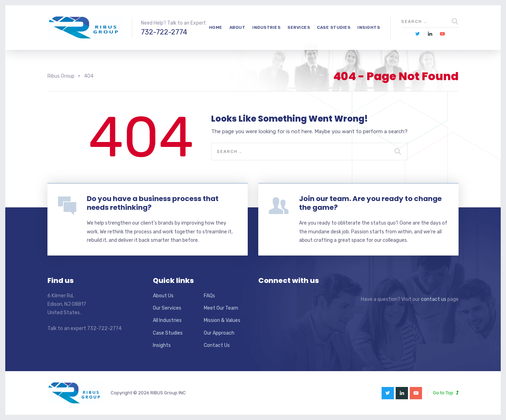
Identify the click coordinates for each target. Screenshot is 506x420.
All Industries (167, 320)
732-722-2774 (164, 32)
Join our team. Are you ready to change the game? (370, 203)
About (238, 27)
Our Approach (219, 333)
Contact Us (217, 345)
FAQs (209, 296)
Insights (369, 27)
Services (299, 27)
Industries (266, 27)
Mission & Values (222, 320)
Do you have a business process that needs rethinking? (153, 203)
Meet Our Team (221, 308)
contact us (434, 299)
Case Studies (334, 27)
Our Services (167, 308)
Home (216, 27)
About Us (163, 296)
